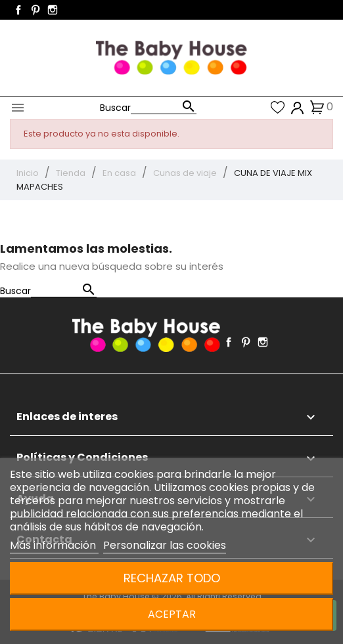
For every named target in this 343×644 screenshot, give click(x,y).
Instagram (53, 10)
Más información (54, 545)
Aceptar (172, 614)
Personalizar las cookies (165, 545)
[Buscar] (164, 107)
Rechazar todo (172, 578)
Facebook (18, 10)
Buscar (115, 108)
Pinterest (35, 10)
